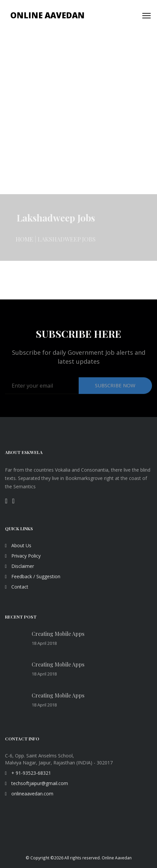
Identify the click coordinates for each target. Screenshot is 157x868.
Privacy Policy (23, 556)
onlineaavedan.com (29, 794)
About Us (18, 545)
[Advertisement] (78, 112)
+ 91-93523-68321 (28, 773)
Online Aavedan (47, 15)
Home (24, 242)
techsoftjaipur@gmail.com (36, 783)
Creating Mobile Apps (58, 634)
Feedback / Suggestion (33, 576)
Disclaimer (19, 566)
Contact (17, 587)
